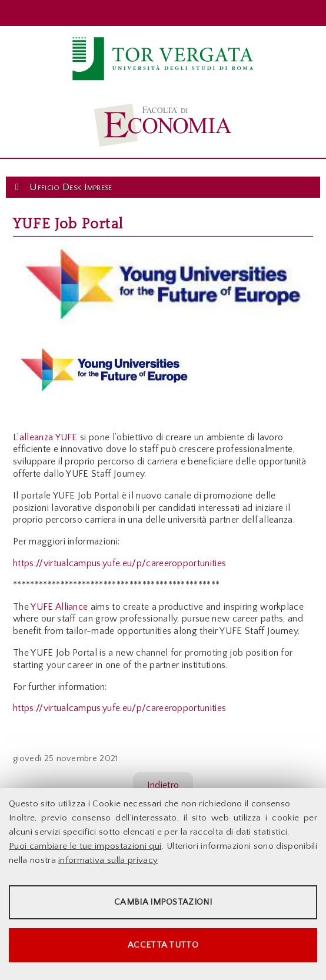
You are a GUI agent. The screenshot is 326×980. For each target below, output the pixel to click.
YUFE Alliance (59, 607)
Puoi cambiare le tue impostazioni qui (85, 846)
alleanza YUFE (49, 437)
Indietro (163, 785)
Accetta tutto (163, 945)
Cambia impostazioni (163, 902)
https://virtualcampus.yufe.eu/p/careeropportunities (119, 563)
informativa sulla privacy (108, 860)
